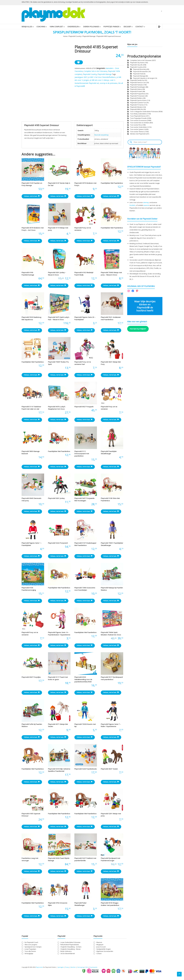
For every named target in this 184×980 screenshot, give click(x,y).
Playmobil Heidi (138, 74)
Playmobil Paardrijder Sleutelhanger (109, 454)
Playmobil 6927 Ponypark (84, 408)
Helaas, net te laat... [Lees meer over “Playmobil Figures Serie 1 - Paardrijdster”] (32, 557)
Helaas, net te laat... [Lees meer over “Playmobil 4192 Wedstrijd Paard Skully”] (85, 287)
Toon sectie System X (137, 129)
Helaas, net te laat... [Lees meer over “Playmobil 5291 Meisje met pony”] (111, 828)
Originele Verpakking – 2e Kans (71, 948)
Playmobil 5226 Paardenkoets (86, 770)
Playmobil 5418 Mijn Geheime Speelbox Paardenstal (59, 771)
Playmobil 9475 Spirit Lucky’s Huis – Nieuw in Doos (59, 320)
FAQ (89, 968)
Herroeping (83, 968)
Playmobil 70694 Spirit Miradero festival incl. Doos (111, 635)
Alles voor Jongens (31, 946)
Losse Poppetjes (30, 950)
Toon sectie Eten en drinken (140, 123)
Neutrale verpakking (101, 136)
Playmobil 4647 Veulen (109, 770)
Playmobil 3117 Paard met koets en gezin (58, 679)
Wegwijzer (100, 946)
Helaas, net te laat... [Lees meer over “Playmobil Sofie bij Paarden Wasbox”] (32, 738)
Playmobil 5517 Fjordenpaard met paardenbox (112, 679)
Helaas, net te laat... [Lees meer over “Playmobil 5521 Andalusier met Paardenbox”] (111, 331)
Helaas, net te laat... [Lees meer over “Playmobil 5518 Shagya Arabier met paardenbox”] (111, 917)
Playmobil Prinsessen (137, 96)
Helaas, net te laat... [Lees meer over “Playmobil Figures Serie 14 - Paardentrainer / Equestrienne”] (58, 647)
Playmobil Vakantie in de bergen (144, 78)
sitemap (146, 202)
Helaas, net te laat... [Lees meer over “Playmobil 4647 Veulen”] (111, 783)
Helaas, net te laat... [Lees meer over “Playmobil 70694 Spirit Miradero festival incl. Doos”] (111, 647)
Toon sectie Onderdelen (139, 127)
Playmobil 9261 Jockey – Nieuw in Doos (57, 275)
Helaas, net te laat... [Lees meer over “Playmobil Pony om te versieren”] (85, 242)
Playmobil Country (75, 36)
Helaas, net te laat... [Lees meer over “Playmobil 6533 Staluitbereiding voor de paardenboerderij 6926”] (85, 694)
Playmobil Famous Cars (138, 83)
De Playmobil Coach (31, 944)
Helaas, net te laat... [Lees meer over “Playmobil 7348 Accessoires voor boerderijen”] (85, 602)
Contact (139, 27)
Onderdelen (73, 27)
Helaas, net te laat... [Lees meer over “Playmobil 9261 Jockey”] (58, 512)
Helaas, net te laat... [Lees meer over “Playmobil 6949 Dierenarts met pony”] (32, 512)
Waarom (99, 944)
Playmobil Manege (89, 36)
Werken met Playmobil (138, 134)
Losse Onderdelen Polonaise (70, 944)
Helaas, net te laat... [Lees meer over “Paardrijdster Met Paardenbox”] (111, 197)
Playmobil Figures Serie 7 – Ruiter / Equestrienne (111, 727)
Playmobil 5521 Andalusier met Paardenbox (111, 320)
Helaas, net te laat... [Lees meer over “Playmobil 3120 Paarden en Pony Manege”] (32, 197)
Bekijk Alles (27, 27)
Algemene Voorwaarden (105, 952)
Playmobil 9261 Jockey (56, 500)
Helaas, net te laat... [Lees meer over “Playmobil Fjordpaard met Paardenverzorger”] (111, 872)
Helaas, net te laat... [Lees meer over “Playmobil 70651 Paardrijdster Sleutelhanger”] (111, 557)
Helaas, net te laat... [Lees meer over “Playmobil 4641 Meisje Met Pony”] (111, 376)
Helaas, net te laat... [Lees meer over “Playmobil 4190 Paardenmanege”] (32, 287)
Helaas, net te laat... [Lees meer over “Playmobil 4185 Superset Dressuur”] (32, 828)
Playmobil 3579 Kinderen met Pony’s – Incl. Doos (33, 230)
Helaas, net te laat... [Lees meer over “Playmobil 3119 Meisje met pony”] (58, 242)
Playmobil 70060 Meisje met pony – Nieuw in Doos (111, 275)
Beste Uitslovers (66, 952)
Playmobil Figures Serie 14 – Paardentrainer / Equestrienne (59, 635)
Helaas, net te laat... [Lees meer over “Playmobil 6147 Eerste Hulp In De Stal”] (58, 197)
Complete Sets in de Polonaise (95, 71)
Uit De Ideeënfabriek (68, 955)
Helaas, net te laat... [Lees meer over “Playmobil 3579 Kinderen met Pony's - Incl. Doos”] (32, 242)
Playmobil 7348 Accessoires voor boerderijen (85, 590)
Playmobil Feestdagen (138, 87)
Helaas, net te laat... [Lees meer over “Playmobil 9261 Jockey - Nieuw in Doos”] (58, 287)
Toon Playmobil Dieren (138, 116)
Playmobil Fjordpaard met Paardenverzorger (110, 861)
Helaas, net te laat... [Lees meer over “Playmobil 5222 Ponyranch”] (58, 557)
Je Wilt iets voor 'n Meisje (99, 80)
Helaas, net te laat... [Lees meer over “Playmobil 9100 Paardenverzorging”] (32, 602)
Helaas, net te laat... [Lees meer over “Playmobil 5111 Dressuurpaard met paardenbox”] (85, 468)
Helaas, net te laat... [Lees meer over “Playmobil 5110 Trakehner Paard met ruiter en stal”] (32, 421)
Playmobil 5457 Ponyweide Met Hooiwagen (84, 501)
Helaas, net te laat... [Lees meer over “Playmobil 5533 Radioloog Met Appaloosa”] (32, 331)
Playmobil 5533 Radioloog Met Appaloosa (31, 320)
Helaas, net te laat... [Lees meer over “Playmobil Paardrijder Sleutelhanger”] (111, 468)
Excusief (127, 27)
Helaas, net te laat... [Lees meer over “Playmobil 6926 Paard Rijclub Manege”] (58, 872)
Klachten (75, 968)
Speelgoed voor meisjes (33, 948)
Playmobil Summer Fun (138, 103)
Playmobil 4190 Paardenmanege (28, 275)
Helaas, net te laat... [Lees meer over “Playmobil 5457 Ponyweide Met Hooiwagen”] (85, 512)
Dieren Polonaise (91, 27)
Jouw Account (101, 948)
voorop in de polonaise (109, 83)
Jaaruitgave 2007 (81, 77)
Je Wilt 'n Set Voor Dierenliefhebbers (102, 77)
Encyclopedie (96, 968)
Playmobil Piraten (136, 91)
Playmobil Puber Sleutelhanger (80, 905)
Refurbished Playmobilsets (70, 946)
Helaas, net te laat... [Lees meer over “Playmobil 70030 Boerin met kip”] (85, 738)
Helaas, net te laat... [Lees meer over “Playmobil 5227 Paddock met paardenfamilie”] (85, 872)
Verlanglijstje (29, 955)
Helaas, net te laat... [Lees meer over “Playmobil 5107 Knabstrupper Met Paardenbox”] (85, 557)
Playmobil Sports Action (138, 100)
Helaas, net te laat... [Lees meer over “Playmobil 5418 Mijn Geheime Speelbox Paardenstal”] (58, 783)
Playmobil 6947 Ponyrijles (31, 678)
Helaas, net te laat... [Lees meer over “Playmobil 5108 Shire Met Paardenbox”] (111, 512)
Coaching (41, 27)
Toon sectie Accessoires (138, 120)
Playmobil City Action (137, 63)
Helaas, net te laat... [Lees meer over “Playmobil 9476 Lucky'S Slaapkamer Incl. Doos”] (58, 421)
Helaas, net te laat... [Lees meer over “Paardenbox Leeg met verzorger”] (32, 872)
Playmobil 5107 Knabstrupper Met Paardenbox (85, 545)
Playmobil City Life (136, 65)
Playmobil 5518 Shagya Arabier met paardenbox (110, 905)
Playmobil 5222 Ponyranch (58, 544)
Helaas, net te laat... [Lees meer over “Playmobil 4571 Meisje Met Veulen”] (58, 738)
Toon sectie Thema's (137, 132)
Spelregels (61, 968)
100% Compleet (56, 27)
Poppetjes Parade (111, 27)
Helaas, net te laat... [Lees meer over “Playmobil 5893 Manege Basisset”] (32, 468)
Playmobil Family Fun (137, 80)
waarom (146, 205)
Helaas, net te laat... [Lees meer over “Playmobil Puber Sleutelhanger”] (85, 917)
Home (65, 36)
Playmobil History (136, 89)
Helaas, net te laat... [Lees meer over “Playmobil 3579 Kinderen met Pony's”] (85, 197)
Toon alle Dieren (30, 952)
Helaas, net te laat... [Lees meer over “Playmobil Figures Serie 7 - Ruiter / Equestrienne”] (111, 738)
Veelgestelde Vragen (103, 950)
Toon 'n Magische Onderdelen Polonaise (144, 112)
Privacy (68, 968)
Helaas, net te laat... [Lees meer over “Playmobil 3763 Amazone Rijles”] (58, 917)
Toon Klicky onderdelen (138, 114)
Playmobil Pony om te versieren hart (83, 364)
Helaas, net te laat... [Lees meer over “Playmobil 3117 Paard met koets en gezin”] (58, 694)
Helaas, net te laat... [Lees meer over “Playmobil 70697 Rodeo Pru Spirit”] (58, 376)
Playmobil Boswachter (141, 71)
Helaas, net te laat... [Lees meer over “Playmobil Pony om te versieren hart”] (85, 376)
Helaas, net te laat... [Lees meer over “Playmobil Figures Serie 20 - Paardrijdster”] (85, 331)
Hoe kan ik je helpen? (138, 329)
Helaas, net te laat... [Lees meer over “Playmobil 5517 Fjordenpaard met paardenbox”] (111, 694)
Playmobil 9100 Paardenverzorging (29, 590)
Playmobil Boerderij (140, 69)
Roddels (132, 205)
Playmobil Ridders (136, 98)
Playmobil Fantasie (136, 85)
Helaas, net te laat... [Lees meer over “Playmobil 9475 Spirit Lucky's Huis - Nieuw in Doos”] (58, 331)
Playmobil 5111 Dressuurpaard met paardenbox (82, 455)
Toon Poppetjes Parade (138, 118)
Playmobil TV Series (137, 105)
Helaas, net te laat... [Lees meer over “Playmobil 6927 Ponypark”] (85, 421)
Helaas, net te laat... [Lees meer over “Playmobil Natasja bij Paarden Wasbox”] (111, 602)
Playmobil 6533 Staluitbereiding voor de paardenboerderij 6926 (83, 681)
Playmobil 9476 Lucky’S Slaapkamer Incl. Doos (57, 409)
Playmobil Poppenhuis (138, 94)
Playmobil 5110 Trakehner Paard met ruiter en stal (31, 409)
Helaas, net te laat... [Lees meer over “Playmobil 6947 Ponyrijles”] (32, 694)
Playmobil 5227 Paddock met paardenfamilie (85, 861)
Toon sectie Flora (136, 125)
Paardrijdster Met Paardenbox (112, 184)
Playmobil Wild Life (137, 109)
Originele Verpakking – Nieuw (70, 950)
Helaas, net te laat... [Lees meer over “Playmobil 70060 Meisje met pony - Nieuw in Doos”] (111, 287)
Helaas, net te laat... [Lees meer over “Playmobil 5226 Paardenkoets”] (85, 783)
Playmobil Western (137, 107)
